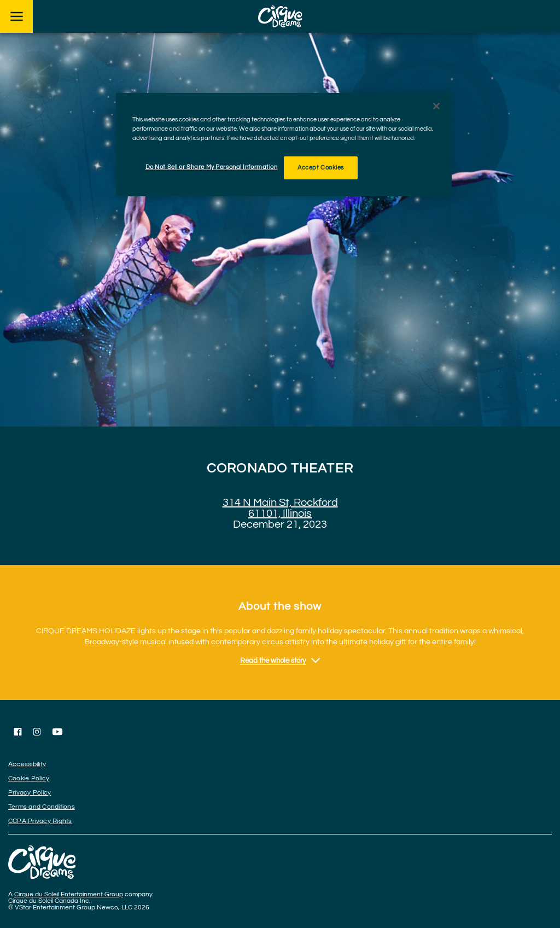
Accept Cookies (321, 168)
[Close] (436, 106)
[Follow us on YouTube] (57, 732)
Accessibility (27, 764)
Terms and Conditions (42, 807)
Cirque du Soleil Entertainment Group (69, 894)
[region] (284, 145)
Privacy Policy (30, 793)
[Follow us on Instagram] (37, 732)
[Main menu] (16, 16)
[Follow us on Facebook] (18, 732)
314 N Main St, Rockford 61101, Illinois (280, 508)
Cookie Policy (29, 778)
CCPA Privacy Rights (40, 821)
